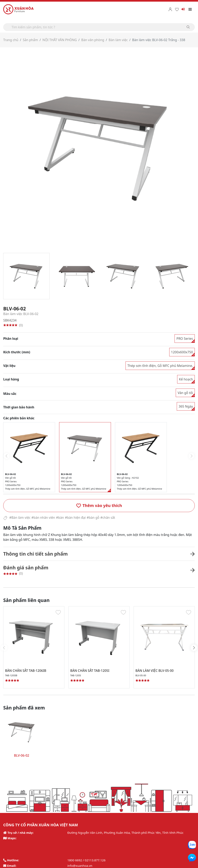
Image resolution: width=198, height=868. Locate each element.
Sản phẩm (30, 40)
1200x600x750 (182, 352)
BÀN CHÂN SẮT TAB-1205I (90, 670)
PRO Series (185, 338)
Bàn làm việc (119, 40)
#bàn (60, 518)
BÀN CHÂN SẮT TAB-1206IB (26, 670)
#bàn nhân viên (43, 518)
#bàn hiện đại (76, 518)
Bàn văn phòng (93, 40)
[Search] (99, 27)
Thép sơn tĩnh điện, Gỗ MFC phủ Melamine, (160, 365)
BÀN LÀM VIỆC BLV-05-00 (155, 670)
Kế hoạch (186, 379)
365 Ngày (186, 406)
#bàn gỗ (93, 518)
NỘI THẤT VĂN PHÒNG (60, 40)
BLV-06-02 (22, 755)
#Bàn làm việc (20, 518)
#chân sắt (108, 518)
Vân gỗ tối (185, 393)
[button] (99, 505)
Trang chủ (11, 40)
